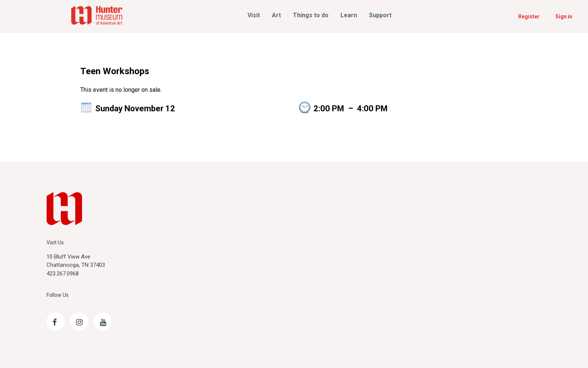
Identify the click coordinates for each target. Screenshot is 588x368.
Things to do (311, 15)
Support (380, 15)
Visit (254, 15)
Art (276, 15)
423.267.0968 (63, 274)
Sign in (564, 16)
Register (529, 16)
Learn (349, 15)
